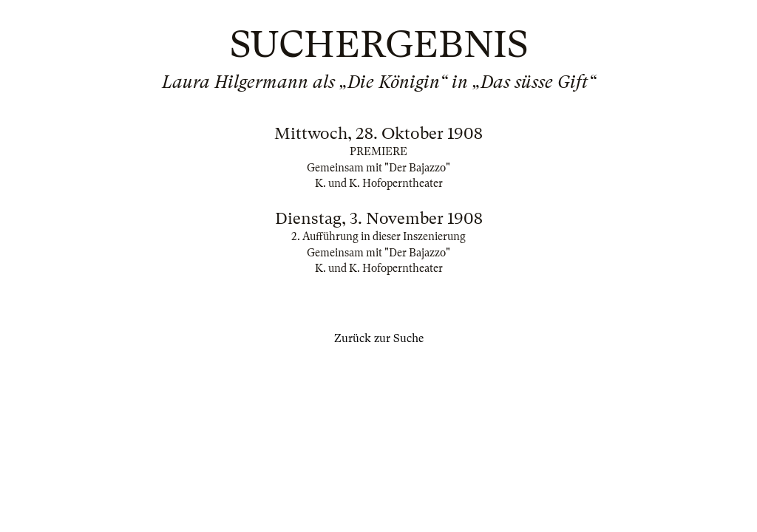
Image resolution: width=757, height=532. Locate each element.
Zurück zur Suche (379, 338)
